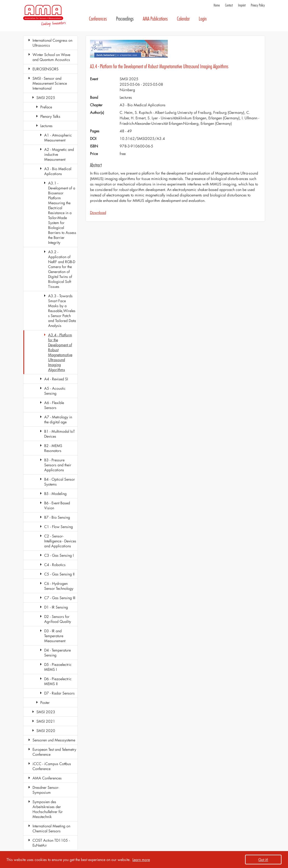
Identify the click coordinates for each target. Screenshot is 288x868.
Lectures (46, 126)
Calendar (183, 19)
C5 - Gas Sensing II (59, 574)
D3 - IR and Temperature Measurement (55, 636)
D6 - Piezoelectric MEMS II (58, 681)
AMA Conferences (47, 778)
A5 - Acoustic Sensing (55, 391)
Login (203, 19)
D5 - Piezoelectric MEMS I (58, 667)
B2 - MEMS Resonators (53, 448)
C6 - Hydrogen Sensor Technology (59, 586)
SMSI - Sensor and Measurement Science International (50, 83)
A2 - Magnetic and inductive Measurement (59, 154)
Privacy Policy (258, 5)
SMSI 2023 (46, 712)
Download (98, 212)
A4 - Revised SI (56, 379)
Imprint (242, 5)
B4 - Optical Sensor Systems (60, 482)
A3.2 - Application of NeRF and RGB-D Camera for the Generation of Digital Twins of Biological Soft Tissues (62, 269)
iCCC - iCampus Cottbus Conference (52, 766)
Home (217, 5)
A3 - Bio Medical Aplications (58, 171)
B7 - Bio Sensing (57, 517)
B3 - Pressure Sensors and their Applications (58, 465)
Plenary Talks (50, 116)
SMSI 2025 (46, 98)
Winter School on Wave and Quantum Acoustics (51, 57)
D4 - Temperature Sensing (57, 653)
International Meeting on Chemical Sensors (51, 828)
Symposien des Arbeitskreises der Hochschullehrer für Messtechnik (48, 809)
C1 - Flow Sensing (59, 527)
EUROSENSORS (46, 69)
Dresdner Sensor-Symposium (46, 790)
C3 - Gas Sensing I (59, 555)
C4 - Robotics (55, 565)
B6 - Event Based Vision (57, 505)
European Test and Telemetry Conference (54, 752)
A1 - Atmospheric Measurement (58, 138)
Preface (46, 107)
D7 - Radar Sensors (59, 693)
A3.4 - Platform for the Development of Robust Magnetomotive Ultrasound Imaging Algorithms (60, 352)
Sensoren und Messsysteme (54, 740)
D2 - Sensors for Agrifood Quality (58, 619)
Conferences (98, 19)
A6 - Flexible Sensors (54, 405)
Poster (45, 702)
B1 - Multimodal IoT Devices (60, 434)
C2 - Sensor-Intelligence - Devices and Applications (60, 541)
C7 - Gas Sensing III (60, 598)
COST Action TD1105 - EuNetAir (51, 843)
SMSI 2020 (46, 731)
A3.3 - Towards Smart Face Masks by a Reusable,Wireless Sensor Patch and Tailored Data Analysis (62, 311)
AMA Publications (155, 19)
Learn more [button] (141, 860)
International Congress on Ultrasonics (52, 43)
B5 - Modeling (55, 494)
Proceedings (125, 19)
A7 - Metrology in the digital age (58, 419)
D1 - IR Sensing (56, 607)
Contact (229, 5)
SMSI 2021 (46, 721)
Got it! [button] (263, 860)
